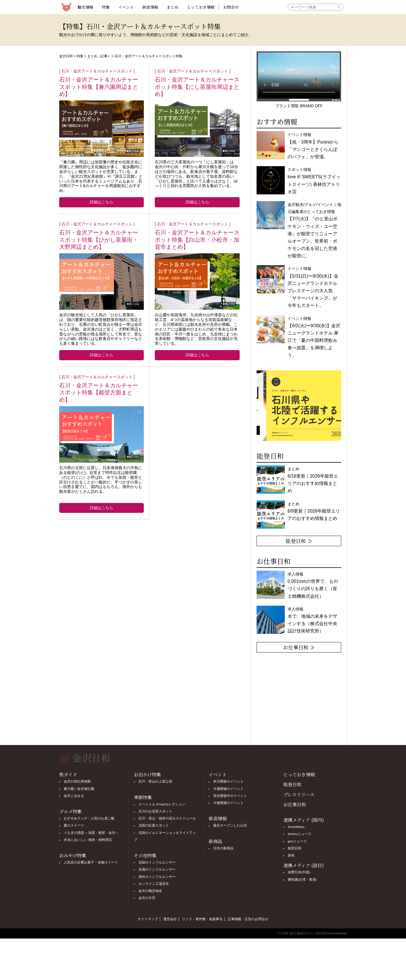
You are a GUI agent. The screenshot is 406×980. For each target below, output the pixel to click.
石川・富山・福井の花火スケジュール (167, 818)
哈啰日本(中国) (299, 872)
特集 (106, 7)
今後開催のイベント (228, 803)
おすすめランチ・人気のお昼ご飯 (89, 818)
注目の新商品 (223, 848)
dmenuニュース (300, 834)
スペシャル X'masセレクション (162, 804)
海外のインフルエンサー (157, 877)
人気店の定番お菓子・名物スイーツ (91, 862)
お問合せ (231, 7)
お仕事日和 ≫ (299, 647)
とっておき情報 (201, 7)
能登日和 (292, 784)
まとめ (173, 7)
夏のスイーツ (74, 825)
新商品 (215, 841)
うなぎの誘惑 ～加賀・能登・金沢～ (91, 833)
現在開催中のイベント (230, 796)
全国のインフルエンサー (157, 869)
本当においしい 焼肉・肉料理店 (88, 840)
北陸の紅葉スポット (154, 825)
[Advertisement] (149, 568)
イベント (126, 7)
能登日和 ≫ (299, 541)
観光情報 (85, 7)
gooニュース (297, 841)
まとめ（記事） (99, 56)
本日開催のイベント (228, 781)
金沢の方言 (147, 898)
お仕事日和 (295, 804)
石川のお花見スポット (155, 811)
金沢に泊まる (74, 796)
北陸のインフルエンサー (157, 862)
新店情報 (150, 7)
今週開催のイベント (228, 789)
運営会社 (170, 919)
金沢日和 (66, 56)
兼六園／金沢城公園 (79, 789)
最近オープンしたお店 (230, 825)
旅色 (291, 855)
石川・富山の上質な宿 (155, 781)
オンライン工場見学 (154, 884)
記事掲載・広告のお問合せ (248, 919)
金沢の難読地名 (150, 891)
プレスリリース (299, 795)
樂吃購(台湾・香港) (303, 880)
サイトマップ (148, 919)
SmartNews (296, 827)
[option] (299, 406)
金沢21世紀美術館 (77, 781)
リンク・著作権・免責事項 (202, 919)
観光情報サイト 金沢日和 (66, 7)
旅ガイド (68, 774)
